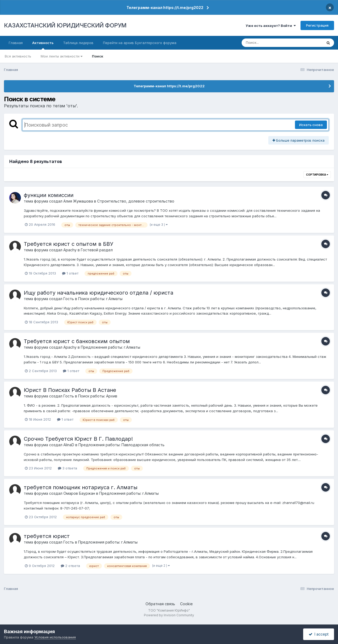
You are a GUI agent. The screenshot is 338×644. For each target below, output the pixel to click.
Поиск (98, 56)
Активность (43, 45)
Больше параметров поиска (299, 140)
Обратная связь (160, 604)
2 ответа (70, 566)
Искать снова (311, 125)
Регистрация (317, 25)
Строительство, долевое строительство (136, 201)
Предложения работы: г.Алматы (111, 347)
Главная (16, 43)
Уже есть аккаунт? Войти (271, 26)
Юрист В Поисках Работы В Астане (70, 390)
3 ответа (67, 468)
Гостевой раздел (97, 250)
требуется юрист (47, 536)
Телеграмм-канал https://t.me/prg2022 (165, 8)
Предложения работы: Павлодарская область (121, 445)
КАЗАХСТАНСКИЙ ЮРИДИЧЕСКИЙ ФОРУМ (65, 25)
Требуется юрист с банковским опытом (77, 341)
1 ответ (70, 273)
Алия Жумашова (78, 201)
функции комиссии (49, 195)
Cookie (186, 604)
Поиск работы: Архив (98, 396)
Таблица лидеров (78, 43)
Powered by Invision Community (169, 615)
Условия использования (55, 637)
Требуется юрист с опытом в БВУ (69, 244)
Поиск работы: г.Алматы (100, 299)
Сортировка (317, 175)
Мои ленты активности (62, 56)
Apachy (70, 250)
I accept (319, 634)
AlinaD (69, 445)
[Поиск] (272, 43)
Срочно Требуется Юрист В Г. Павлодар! (78, 439)
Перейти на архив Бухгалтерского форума (140, 43)
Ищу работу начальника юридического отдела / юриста (98, 293)
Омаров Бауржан (79, 493)
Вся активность (18, 56)
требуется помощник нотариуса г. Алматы (81, 487)
